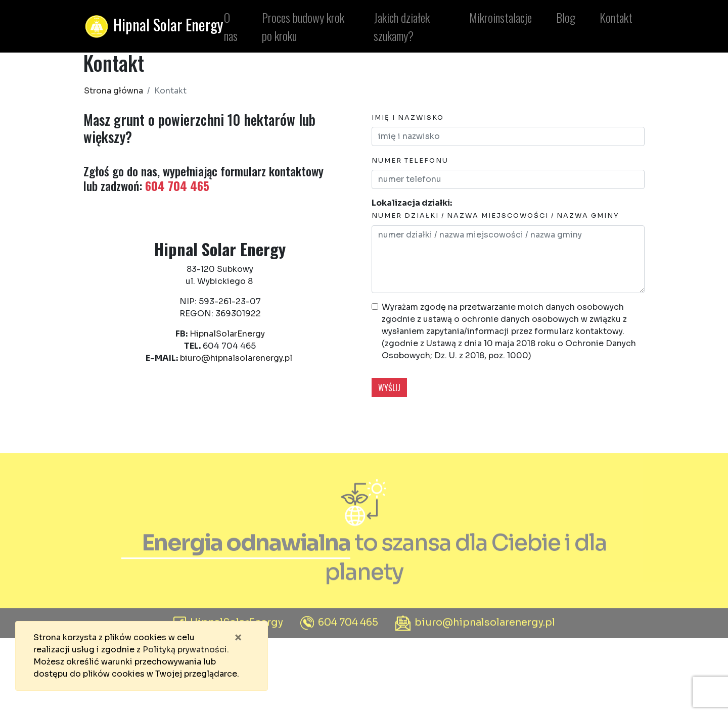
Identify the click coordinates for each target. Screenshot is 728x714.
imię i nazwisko (408, 118)
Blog (564, 17)
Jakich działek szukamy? (400, 26)
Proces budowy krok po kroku (301, 26)
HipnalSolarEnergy (227, 334)
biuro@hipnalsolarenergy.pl (236, 358)
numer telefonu (410, 161)
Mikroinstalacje (498, 17)
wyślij (389, 388)
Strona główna (113, 91)
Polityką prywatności (185, 650)
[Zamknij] (238, 638)
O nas (229, 26)
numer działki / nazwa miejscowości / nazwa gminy (495, 216)
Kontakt (614, 17)
